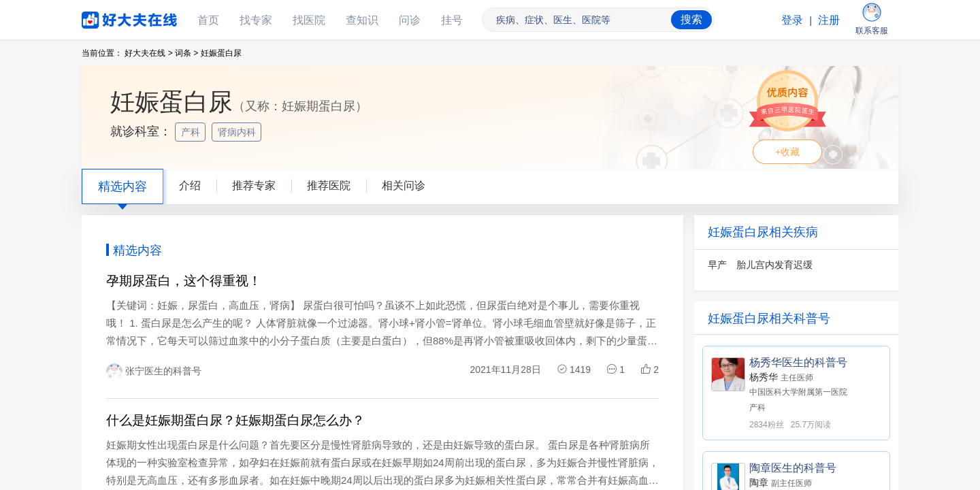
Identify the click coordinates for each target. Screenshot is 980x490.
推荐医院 (329, 185)
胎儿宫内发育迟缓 (774, 265)
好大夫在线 (109, 17)
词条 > (186, 53)
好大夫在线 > (148, 53)
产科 (192, 132)
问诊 (410, 20)
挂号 (452, 20)
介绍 (190, 185)
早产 (717, 265)
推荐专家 (254, 185)
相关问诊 (404, 185)
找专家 (256, 20)
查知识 (362, 20)
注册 (829, 20)
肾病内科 (238, 132)
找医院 (309, 20)
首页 (208, 20)
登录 (792, 20)
